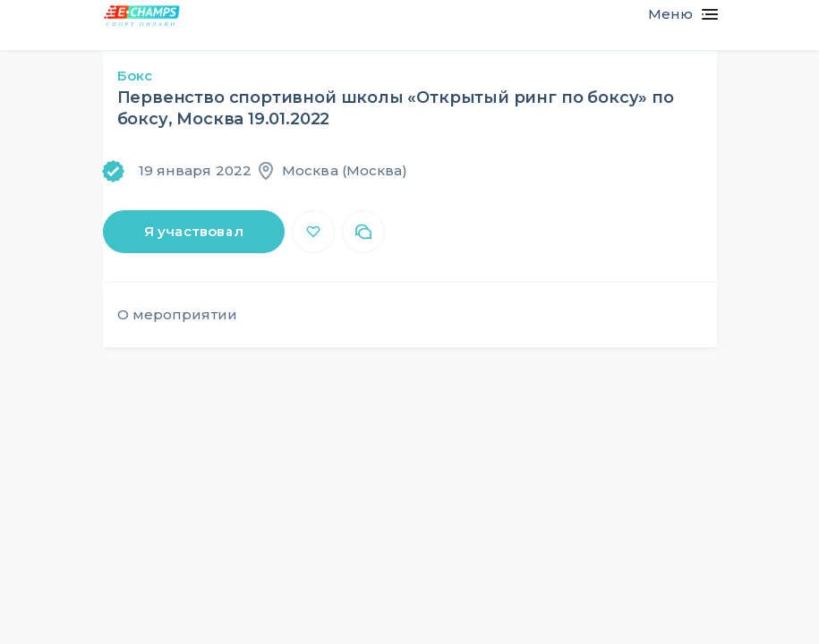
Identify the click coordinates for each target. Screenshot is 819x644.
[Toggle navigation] (675, 14)
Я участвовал (194, 231)
